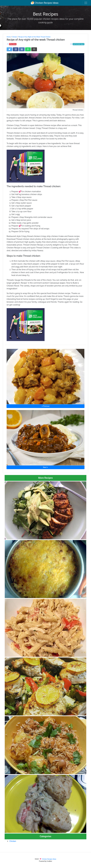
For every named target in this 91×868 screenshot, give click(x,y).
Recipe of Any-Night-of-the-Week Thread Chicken (35, 37)
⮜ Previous (45, 406)
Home (9, 37)
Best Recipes (45, 14)
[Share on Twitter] (9, 49)
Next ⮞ (45, 467)
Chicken (15, 37)
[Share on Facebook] (16, 49)
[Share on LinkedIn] (22, 49)
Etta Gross (13, 44)
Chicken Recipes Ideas (45, 3)
